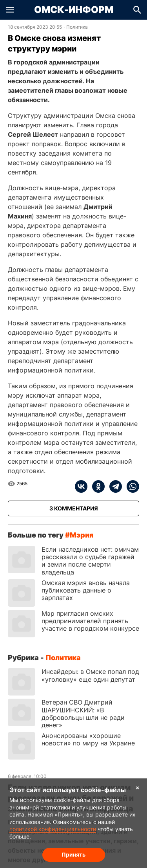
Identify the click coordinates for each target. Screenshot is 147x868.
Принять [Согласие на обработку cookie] (73, 854)
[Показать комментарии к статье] (73, 508)
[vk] (81, 486)
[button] (10, 10)
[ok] (96, 486)
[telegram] (113, 486)
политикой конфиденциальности (53, 829)
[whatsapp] (131, 486)
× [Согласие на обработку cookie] (138, 787)
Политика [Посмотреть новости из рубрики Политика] (77, 27)
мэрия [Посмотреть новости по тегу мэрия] (82, 535)
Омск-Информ (74, 10)
